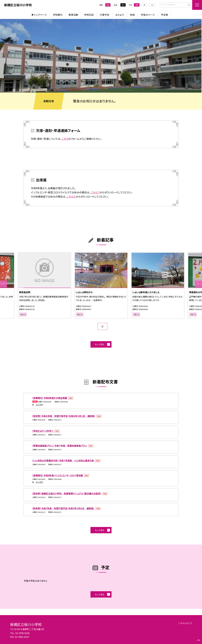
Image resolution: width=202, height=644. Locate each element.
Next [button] (198, 284)
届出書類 (39, 405)
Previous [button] (4, 284)
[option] (101, 56)
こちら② (71, 196)
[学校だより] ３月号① (43, 431)
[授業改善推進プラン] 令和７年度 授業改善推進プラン (60, 446)
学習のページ (148, 15)
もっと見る (100, 344)
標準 (137, 5)
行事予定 (105, 15)
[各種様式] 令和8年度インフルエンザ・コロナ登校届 (58, 475)
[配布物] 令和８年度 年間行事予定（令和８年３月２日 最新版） (64, 416)
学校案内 (58, 15)
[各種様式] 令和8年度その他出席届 (50, 398)
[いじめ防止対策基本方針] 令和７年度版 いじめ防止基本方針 (63, 460)
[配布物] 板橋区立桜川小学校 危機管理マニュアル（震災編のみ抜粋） (67, 493)
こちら (65, 139)
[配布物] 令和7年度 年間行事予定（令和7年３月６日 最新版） (64, 508)
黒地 (123, 5)
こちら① (95, 192)
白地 (115, 5)
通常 (108, 5)
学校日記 (89, 15)
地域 (132, 15)
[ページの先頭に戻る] (198, 640)
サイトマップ (186, 623)
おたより (120, 15)
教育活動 (73, 15)
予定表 (164, 15)
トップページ (40, 15)
